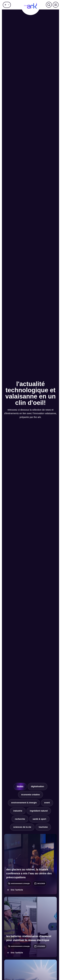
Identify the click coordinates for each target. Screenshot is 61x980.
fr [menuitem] (6, 5)
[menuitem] (7, 5)
